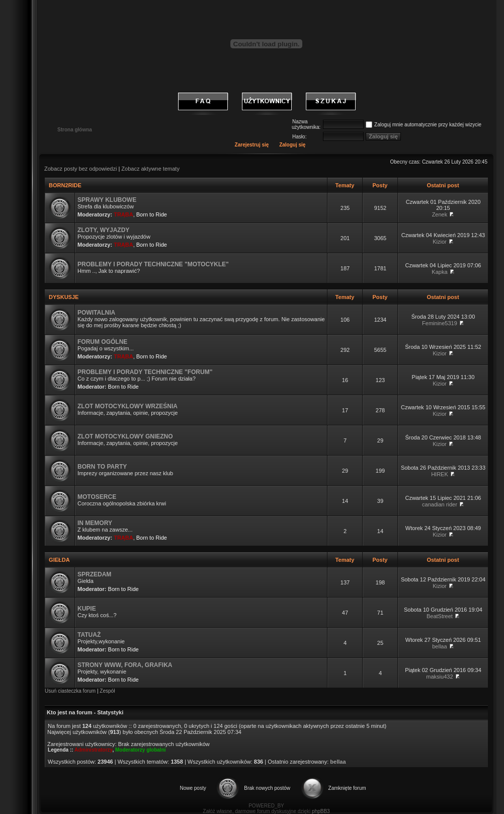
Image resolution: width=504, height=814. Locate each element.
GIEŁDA (59, 560)
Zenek (440, 214)
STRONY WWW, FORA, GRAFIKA (125, 665)
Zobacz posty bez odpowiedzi (80, 169)
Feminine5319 (440, 323)
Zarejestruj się (252, 145)
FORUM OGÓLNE (102, 342)
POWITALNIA (96, 313)
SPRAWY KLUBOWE (107, 200)
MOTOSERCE (97, 497)
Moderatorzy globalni (141, 750)
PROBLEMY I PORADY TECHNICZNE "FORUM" (145, 372)
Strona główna (75, 130)
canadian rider (440, 504)
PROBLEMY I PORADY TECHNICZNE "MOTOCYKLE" (153, 264)
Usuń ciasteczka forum (70, 691)
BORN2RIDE (65, 185)
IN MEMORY (95, 523)
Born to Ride (152, 214)
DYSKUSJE (64, 297)
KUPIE (87, 609)
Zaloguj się (292, 145)
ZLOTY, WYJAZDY (103, 230)
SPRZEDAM (94, 574)
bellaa (439, 646)
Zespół (107, 691)
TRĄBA (123, 214)
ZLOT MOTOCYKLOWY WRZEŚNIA (128, 406)
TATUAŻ (89, 635)
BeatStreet (440, 616)
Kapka (439, 272)
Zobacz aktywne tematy (150, 169)
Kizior (440, 242)
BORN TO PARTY (102, 467)
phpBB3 (321, 811)
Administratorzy (93, 750)
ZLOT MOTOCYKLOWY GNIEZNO (125, 436)
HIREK (440, 474)
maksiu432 (439, 677)
